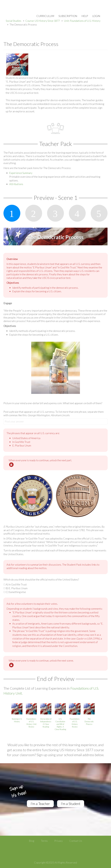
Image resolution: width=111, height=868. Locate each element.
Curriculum (45, 16)
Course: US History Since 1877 (43, 21)
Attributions (16, 184)
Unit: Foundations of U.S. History (82, 21)
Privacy (59, 841)
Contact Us (76, 841)
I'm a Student (71, 804)
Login (96, 16)
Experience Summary (21, 173)
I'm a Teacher (40, 804)
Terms (44, 841)
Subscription (68, 16)
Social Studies (14, 21)
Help (85, 16)
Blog (32, 841)
